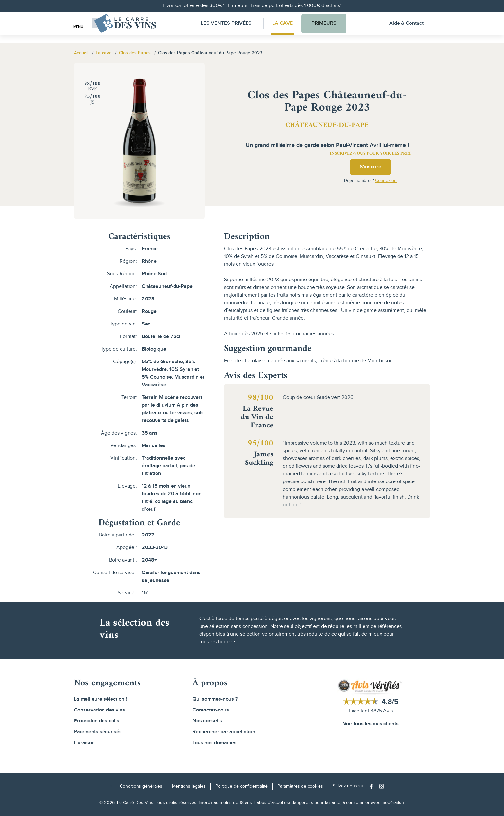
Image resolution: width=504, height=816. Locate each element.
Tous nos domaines (215, 743)
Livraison (84, 743)
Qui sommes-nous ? (215, 699)
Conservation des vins (99, 710)
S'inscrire (370, 167)
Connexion (386, 181)
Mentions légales (189, 786)
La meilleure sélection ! (100, 699)
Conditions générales (141, 786)
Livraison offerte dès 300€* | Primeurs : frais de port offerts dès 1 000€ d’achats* (252, 6)
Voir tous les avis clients (371, 724)
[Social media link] (373, 786)
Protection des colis (97, 721)
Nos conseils (207, 721)
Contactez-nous (211, 710)
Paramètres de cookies (300, 786)
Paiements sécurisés (98, 732)
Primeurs (324, 23)
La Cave (283, 23)
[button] (78, 24)
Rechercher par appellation (224, 732)
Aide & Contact (406, 23)
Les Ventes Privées (226, 23)
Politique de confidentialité (242, 786)
